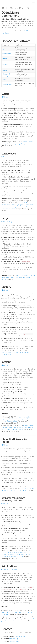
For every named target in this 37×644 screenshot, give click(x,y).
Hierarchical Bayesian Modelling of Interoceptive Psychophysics (18, 489)
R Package (13, 570)
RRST (4, 80)
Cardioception (7, 54)
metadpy (5, 70)
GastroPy (5, 64)
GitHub (5, 97)
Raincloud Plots (7, 85)
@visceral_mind (14, 641)
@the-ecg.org (13, 639)
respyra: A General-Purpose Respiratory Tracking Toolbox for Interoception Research (18, 277)
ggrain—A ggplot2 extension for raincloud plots (18, 620)
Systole (5, 49)
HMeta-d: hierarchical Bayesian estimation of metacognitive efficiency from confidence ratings (17, 419)
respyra (5, 59)
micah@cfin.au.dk (20, 636)
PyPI (11, 222)
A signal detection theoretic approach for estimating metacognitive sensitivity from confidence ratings (18, 427)
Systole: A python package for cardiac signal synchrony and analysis (17, 143)
